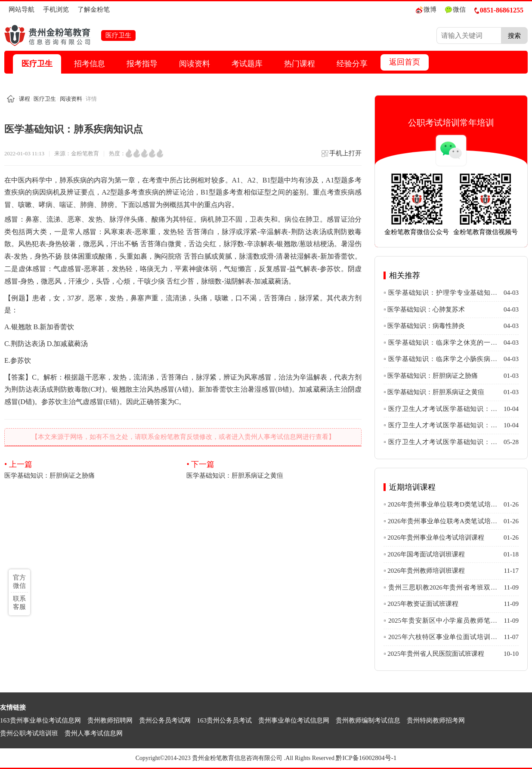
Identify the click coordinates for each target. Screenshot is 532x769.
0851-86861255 (499, 10)
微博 (426, 10)
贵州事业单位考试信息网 (294, 720)
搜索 (514, 36)
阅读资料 (195, 64)
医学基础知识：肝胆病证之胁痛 (92, 469)
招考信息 (90, 64)
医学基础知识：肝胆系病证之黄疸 (274, 469)
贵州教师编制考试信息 (368, 720)
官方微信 (19, 582)
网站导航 (22, 9)
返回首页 (405, 62)
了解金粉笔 (94, 9)
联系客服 (19, 603)
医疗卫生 (37, 64)
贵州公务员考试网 (165, 720)
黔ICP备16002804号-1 (366, 758)
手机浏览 (56, 9)
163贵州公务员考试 (225, 720)
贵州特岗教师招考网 (436, 720)
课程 (25, 99)
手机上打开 (341, 156)
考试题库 (247, 64)
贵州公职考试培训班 (29, 733)
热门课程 (300, 64)
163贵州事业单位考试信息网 (40, 720)
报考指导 (142, 64)
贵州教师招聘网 (110, 720)
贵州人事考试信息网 (94, 733)
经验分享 (352, 64)
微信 (455, 10)
